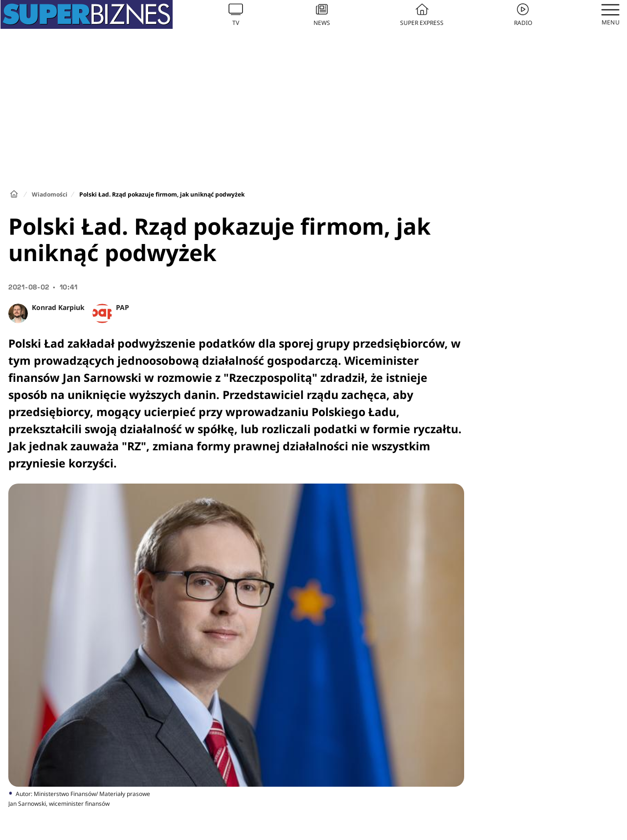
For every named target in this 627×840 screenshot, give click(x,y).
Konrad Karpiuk (58, 307)
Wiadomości (50, 194)
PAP (123, 307)
